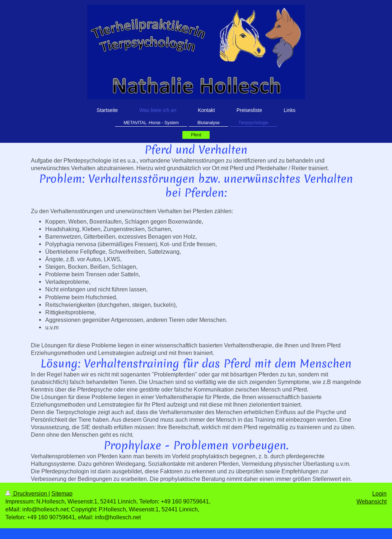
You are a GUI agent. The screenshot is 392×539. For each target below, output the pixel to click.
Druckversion (27, 493)
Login (379, 493)
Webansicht (372, 501)
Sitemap (62, 493)
